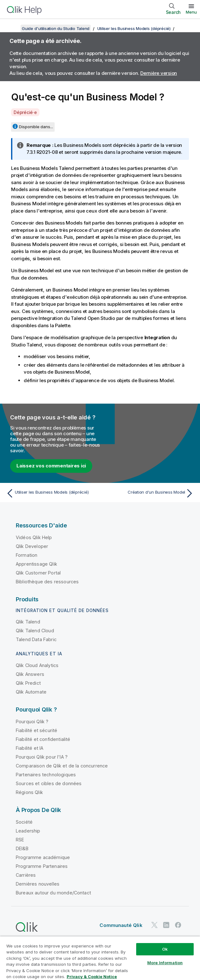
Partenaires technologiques (46, 775)
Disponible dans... (36, 127)
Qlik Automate (31, 692)
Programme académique (43, 857)
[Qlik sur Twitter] (155, 925)
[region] (100, 958)
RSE (20, 840)
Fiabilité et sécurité (36, 730)
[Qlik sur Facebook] (178, 925)
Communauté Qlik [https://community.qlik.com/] (121, 925)
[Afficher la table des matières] (13, 28)
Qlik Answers (30, 674)
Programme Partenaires (42, 866)
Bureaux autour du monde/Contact (53, 893)
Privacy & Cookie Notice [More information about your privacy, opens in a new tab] (92, 977)
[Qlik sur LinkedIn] (166, 925)
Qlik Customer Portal (38, 573)
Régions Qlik (29, 792)
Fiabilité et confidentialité (43, 739)
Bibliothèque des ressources (47, 582)
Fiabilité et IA (30, 748)
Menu (191, 12)
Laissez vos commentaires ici (51, 466)
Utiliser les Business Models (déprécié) (134, 28)
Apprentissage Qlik (36, 564)
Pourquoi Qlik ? (32, 721)
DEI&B (22, 848)
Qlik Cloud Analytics (37, 665)
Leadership (28, 831)
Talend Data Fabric (36, 639)
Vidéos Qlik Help (34, 537)
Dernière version (159, 73)
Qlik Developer (32, 546)
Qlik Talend (28, 622)
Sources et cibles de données (49, 783)
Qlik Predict (28, 683)
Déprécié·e (25, 112)
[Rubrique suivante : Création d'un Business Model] (149, 493)
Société (24, 822)
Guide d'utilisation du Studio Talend (56, 28)
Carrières (26, 875)
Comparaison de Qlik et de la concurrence (62, 766)
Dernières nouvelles (38, 884)
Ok (165, 949)
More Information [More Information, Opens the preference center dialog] (165, 963)
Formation (27, 555)
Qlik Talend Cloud (35, 631)
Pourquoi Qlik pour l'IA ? (42, 757)
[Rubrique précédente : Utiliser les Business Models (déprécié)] (51, 493)
